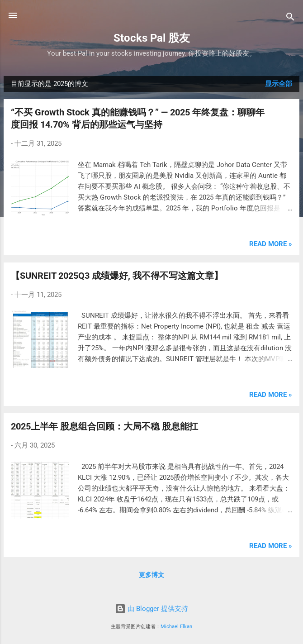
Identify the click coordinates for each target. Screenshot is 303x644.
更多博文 (151, 575)
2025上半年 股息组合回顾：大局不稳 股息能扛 (104, 426)
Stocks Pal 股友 (152, 38)
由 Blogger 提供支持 (151, 609)
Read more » (271, 244)
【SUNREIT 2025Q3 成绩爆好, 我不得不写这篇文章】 (117, 276)
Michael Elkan (176, 627)
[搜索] (290, 18)
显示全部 (279, 84)
